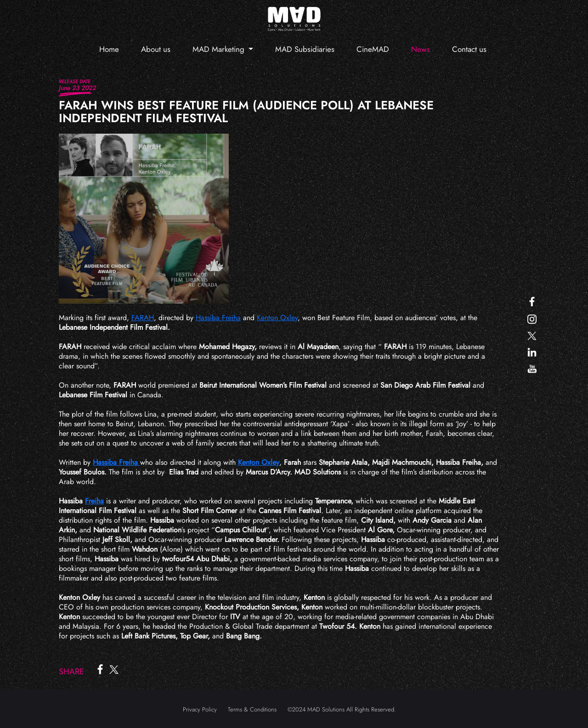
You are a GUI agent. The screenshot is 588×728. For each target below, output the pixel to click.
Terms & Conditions (252, 709)
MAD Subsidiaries (305, 49)
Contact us (469, 49)
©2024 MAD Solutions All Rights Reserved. (342, 709)
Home (109, 49)
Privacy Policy (200, 709)
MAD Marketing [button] (220, 49)
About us (156, 49)
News (421, 49)
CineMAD (373, 49)
